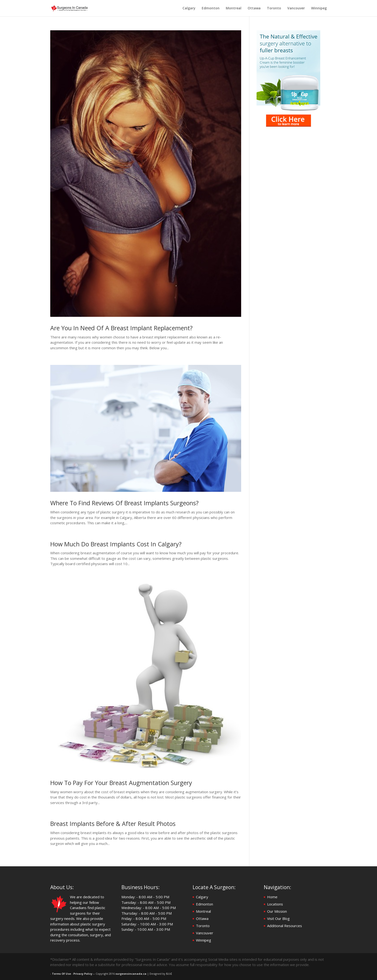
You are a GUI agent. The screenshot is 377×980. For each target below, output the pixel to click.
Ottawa (254, 8)
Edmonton (211, 8)
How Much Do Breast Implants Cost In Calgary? (116, 544)
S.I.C (169, 974)
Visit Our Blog (278, 918)
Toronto (274, 8)
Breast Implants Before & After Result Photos (113, 824)
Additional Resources (285, 926)
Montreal (234, 8)
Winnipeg (319, 8)
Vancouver (296, 8)
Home (272, 897)
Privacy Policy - (84, 974)
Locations (275, 904)
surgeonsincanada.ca (131, 974)
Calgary (189, 8)
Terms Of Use (61, 974)
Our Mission (277, 911)
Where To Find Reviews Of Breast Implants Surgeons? (124, 503)
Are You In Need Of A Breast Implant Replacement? (121, 328)
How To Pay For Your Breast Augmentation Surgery (121, 783)
